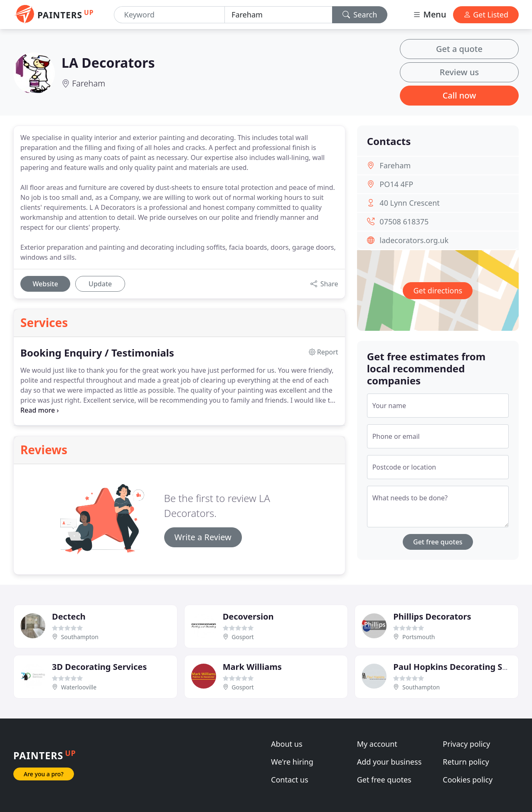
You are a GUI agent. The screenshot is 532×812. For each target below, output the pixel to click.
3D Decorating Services (99, 667)
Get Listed (486, 15)
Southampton (80, 637)
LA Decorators (108, 63)
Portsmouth (419, 637)
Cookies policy (468, 780)
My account (377, 744)
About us (287, 744)
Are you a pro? (44, 774)
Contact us (290, 780)
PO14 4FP (396, 184)
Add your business (389, 762)
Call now (459, 95)
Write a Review (203, 537)
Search (360, 15)
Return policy (466, 762)
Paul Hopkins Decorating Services (462, 667)
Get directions (438, 290)
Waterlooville (79, 687)
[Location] (278, 15)
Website (45, 284)
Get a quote (459, 49)
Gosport (243, 637)
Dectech (69, 616)
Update (100, 284)
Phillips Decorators (432, 616)
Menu (429, 14)
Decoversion (248, 616)
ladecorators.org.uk (414, 240)
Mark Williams (252, 667)
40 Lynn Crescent (409, 203)
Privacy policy (466, 744)
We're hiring (292, 762)
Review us (459, 72)
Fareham (89, 83)
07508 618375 (404, 221)
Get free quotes (438, 542)
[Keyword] (170, 15)
